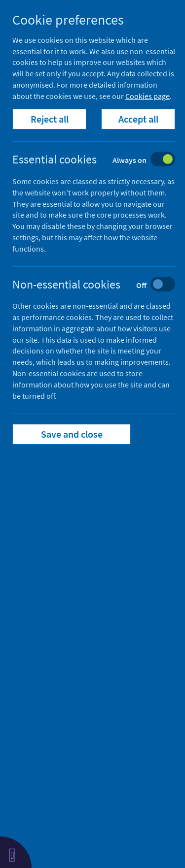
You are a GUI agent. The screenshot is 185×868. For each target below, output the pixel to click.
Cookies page (148, 96)
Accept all (138, 119)
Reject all (50, 119)
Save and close (72, 434)
